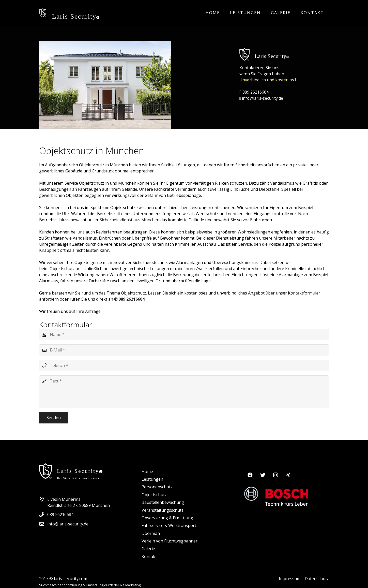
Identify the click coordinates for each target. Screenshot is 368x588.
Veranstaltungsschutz (163, 510)
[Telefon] (184, 366)
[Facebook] (250, 475)
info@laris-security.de (261, 98)
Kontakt (149, 556)
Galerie (148, 549)
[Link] (43, 13)
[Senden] (54, 418)
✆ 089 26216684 (129, 299)
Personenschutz (157, 487)
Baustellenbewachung (163, 502)
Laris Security (76, 17)
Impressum (290, 579)
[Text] (184, 392)
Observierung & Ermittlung (167, 518)
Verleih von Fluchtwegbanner (170, 541)
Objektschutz (154, 495)
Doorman (151, 533)
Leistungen (152, 479)
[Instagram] (275, 475)
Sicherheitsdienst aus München (130, 220)
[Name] (184, 335)
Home (147, 472)
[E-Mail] (184, 350)
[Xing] (288, 475)
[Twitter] (263, 475)
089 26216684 (254, 92)
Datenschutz (317, 579)
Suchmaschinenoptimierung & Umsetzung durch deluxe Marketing (90, 585)
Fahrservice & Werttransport (169, 525)
